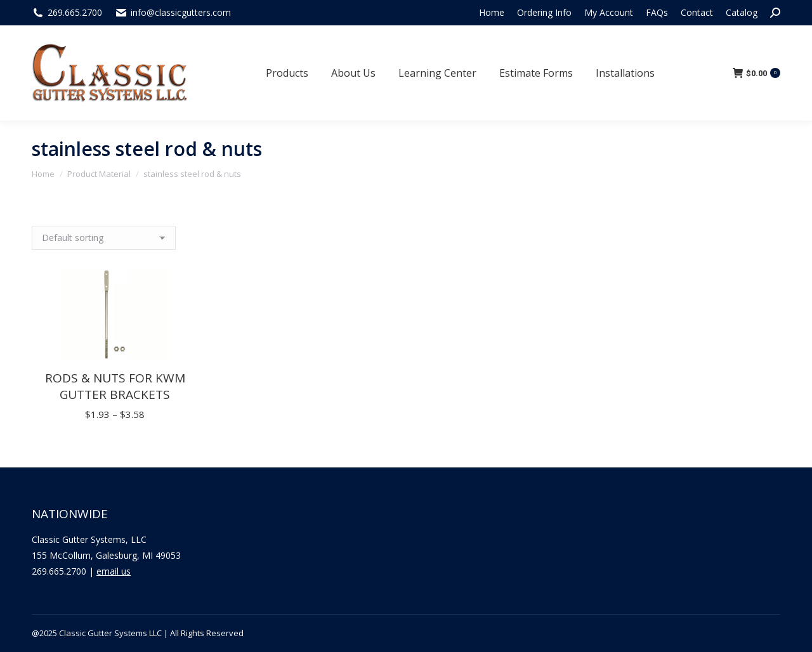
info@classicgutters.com (181, 12)
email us (114, 571)
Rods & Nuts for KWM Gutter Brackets (115, 386)
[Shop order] (104, 238)
